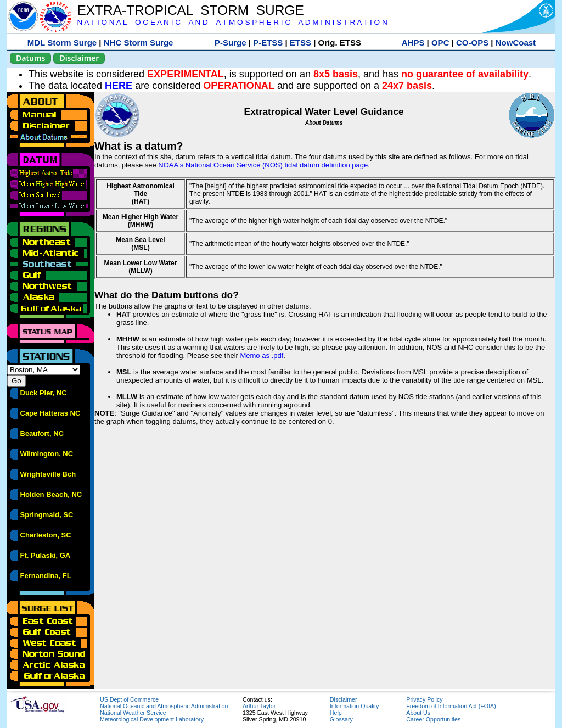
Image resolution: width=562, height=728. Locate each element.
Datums (30, 58)
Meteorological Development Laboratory (152, 719)
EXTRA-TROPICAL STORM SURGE (190, 10)
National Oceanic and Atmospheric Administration (164, 706)
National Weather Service (133, 713)
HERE (119, 86)
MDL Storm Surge (62, 43)
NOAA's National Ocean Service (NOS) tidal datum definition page (263, 165)
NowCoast (516, 43)
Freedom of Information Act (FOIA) (451, 706)
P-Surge (231, 43)
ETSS (300, 43)
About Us (418, 713)
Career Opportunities (433, 719)
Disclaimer (79, 58)
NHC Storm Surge (139, 43)
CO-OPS (472, 43)
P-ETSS (268, 43)
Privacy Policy (424, 699)
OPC (440, 43)
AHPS (413, 43)
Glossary (341, 719)
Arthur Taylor (259, 706)
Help (336, 713)
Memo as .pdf (262, 355)
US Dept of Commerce (129, 699)
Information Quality (354, 706)
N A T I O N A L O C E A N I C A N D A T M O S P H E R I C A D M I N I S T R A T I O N (232, 22)
